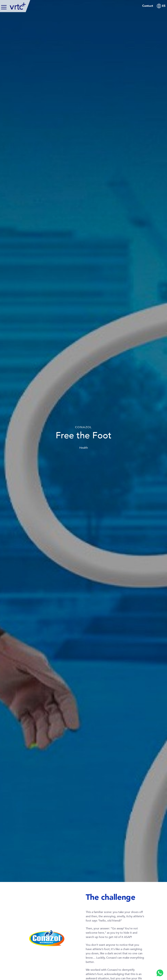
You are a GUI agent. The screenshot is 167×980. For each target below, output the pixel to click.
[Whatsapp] (160, 973)
